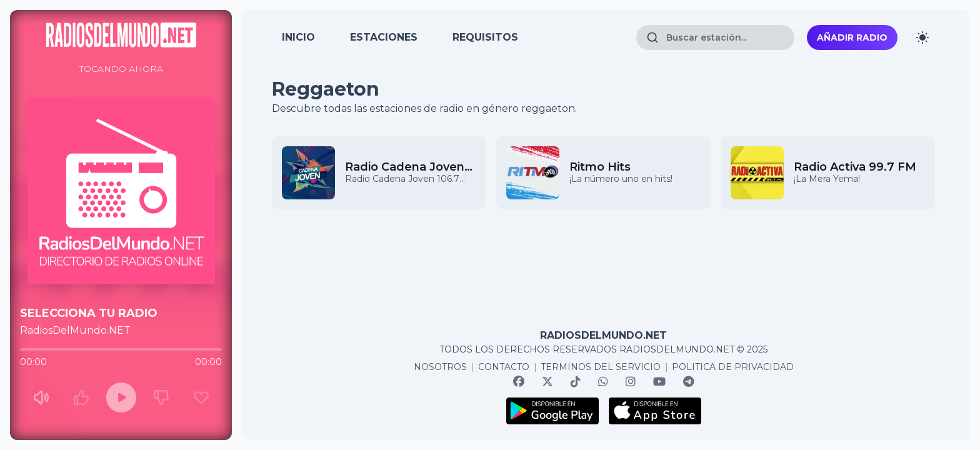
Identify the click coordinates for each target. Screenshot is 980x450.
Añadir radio (852, 37)
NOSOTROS (440, 367)
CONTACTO (504, 367)
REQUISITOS (485, 37)
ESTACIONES (384, 37)
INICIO (298, 37)
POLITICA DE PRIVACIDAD (733, 367)
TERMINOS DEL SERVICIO (601, 367)
